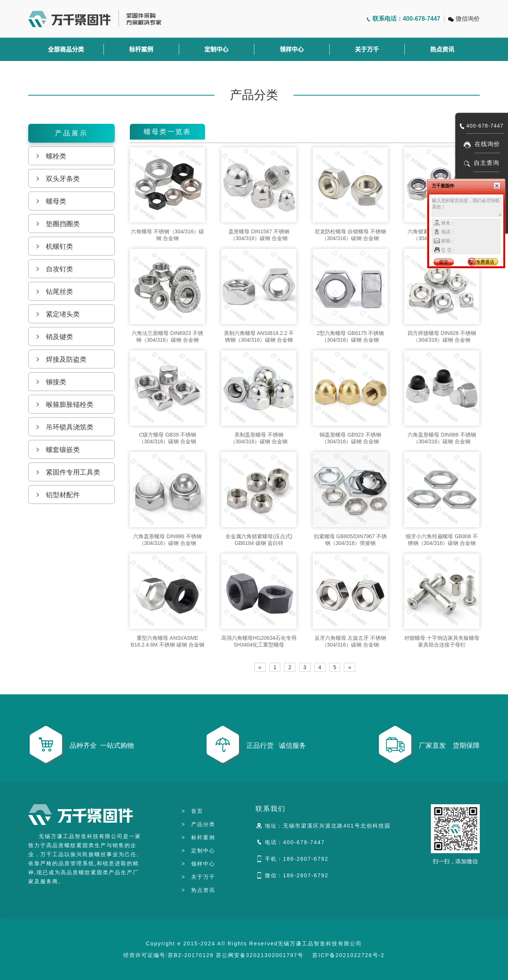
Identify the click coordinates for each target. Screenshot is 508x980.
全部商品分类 (66, 49)
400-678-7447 (485, 126)
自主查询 (487, 163)
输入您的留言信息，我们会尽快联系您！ (467, 207)
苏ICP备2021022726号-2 (348, 955)
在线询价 (487, 144)
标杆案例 (141, 49)
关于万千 (367, 49)
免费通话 (485, 262)
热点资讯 (442, 49)
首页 (192, 811)
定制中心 (216, 49)
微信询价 (468, 19)
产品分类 (198, 824)
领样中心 (292, 49)
